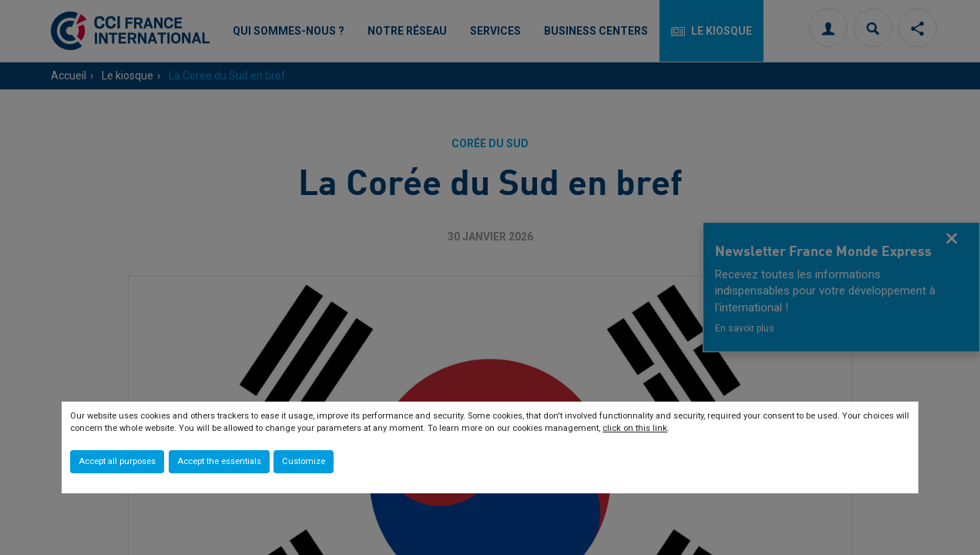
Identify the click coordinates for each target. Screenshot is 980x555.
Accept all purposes (117, 461)
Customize (304, 461)
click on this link (635, 428)
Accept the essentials (219, 461)
